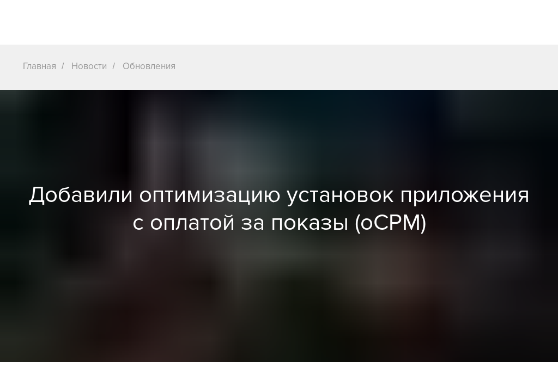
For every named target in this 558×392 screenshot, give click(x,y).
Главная (40, 66)
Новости (89, 66)
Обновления (149, 66)
